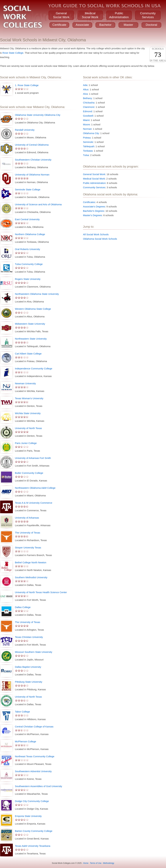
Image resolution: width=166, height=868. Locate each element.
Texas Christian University (29, 637)
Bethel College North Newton (31, 562)
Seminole (88, 142)
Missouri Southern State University (34, 652)
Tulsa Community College (29, 264)
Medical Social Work (94, 179)
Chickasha (89, 103)
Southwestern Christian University (33, 160)
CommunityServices (148, 15)
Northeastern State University (31, 339)
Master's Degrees (92, 215)
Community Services (94, 187)
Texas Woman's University (29, 398)
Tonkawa (88, 151)
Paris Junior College (26, 443)
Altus (86, 89)
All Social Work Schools (96, 234)
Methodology (109, 863)
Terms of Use (96, 863)
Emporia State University (28, 816)
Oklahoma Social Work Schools (100, 239)
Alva (85, 94)
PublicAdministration (119, 15)
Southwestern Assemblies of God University (39, 786)
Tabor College (22, 712)
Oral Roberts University (27, 249)
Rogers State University (28, 279)
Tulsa (86, 155)
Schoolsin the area (158, 55)
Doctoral (151, 25)
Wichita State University (28, 413)
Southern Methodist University (31, 577)
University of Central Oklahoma (32, 145)
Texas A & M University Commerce (34, 503)
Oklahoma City (91, 133)
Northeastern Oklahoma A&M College (35, 488)
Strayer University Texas (28, 548)
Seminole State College (28, 189)
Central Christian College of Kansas (34, 727)
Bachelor (105, 25)
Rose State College (13, 53)
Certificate (59, 25)
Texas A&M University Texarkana (33, 846)
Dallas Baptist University (28, 667)
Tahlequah (89, 146)
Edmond (88, 111)
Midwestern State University (30, 324)
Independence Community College (34, 368)
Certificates (89, 202)
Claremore (89, 107)
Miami (86, 120)
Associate (82, 25)
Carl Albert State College (28, 354)
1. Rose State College (27, 85)
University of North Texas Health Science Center (41, 592)
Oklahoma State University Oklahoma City (38, 115)
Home (86, 863)
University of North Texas (28, 428)
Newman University (25, 383)
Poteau (87, 138)
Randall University (25, 130)
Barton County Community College (34, 831)
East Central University (27, 219)
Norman (87, 129)
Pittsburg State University (29, 682)
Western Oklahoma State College (33, 309)
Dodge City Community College (32, 801)
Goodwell (88, 116)
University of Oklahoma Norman (32, 175)
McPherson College (26, 741)
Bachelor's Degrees (94, 211)
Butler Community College (29, 473)
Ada (85, 85)
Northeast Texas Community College (35, 756)
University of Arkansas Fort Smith (33, 458)
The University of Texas (28, 533)
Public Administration (94, 183)
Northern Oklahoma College (30, 234)
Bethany (87, 98)
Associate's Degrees (94, 207)
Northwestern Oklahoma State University (37, 294)
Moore (86, 124)
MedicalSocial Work (90, 15)
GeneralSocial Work (61, 15)
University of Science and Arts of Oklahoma (38, 204)
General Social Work (94, 174)
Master (128, 25)
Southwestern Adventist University (33, 771)
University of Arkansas (27, 518)
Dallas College (23, 607)
